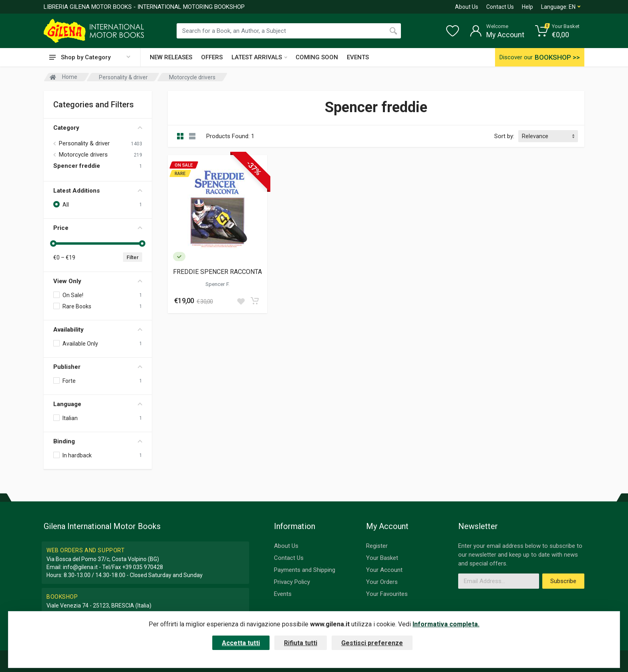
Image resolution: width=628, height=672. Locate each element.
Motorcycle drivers (83, 155)
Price (98, 228)
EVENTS (358, 57)
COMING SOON (317, 57)
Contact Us (500, 7)
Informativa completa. (446, 624)
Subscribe (563, 581)
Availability (98, 330)
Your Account (384, 570)
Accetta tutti (241, 643)
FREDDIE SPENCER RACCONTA (217, 272)
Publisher (98, 367)
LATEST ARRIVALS (259, 57)
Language (98, 404)
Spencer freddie (77, 166)
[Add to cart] (255, 301)
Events (283, 594)
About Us (467, 7)
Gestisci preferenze (372, 643)
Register (377, 546)
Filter (133, 257)
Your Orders (382, 582)
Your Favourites (387, 594)
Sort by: (504, 136)
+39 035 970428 (143, 567)
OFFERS (212, 57)
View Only (98, 281)
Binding (98, 441)
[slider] (53, 243)
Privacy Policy (292, 582)
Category (98, 128)
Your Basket (382, 558)
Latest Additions (98, 191)
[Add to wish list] (241, 301)
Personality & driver (84, 143)
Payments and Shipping (305, 570)
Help (527, 7)
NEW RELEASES (171, 57)
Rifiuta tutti (301, 643)
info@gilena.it (80, 567)
